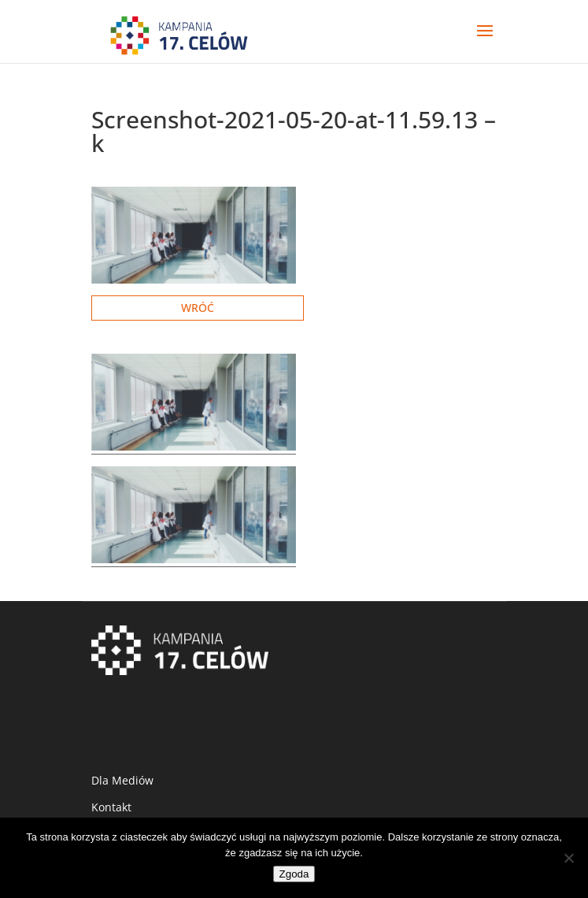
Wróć (198, 308)
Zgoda (294, 874)
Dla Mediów (122, 780)
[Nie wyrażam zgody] (568, 858)
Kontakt (111, 807)
